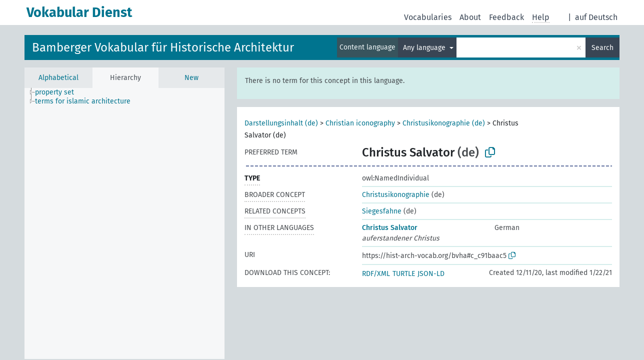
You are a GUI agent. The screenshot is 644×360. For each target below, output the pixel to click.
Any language (425, 48)
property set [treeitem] (54, 92)
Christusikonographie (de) (444, 123)
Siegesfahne (382, 211)
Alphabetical (58, 78)
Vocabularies (428, 17)
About (470, 17)
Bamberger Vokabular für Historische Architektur (163, 47)
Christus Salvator (390, 228)
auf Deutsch (596, 17)
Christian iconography (360, 123)
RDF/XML (376, 274)
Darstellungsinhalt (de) (281, 123)
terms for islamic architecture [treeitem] (83, 101)
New (191, 78)
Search (602, 48)
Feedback (506, 17)
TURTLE (404, 274)
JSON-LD (431, 274)
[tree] (124, 223)
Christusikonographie (396, 195)
